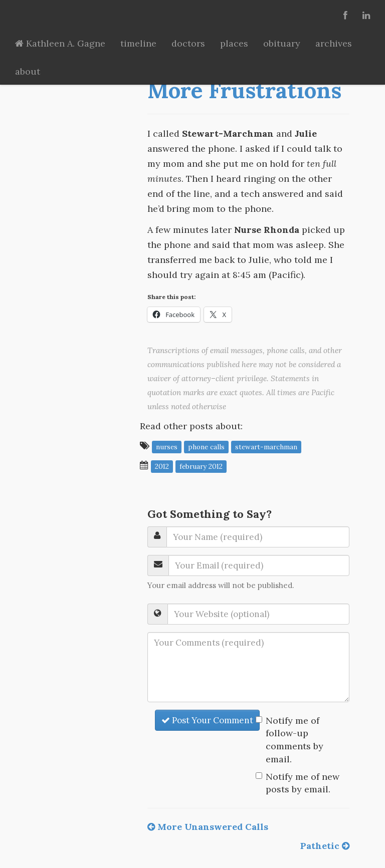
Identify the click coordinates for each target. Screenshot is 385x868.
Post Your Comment (207, 720)
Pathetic (325, 846)
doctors (188, 43)
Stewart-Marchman (266, 446)
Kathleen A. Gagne (60, 43)
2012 (162, 466)
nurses (167, 446)
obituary (282, 43)
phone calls (206, 446)
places (234, 43)
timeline (138, 43)
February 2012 (201, 466)
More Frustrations (244, 90)
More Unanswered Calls (208, 827)
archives (334, 43)
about (28, 71)
